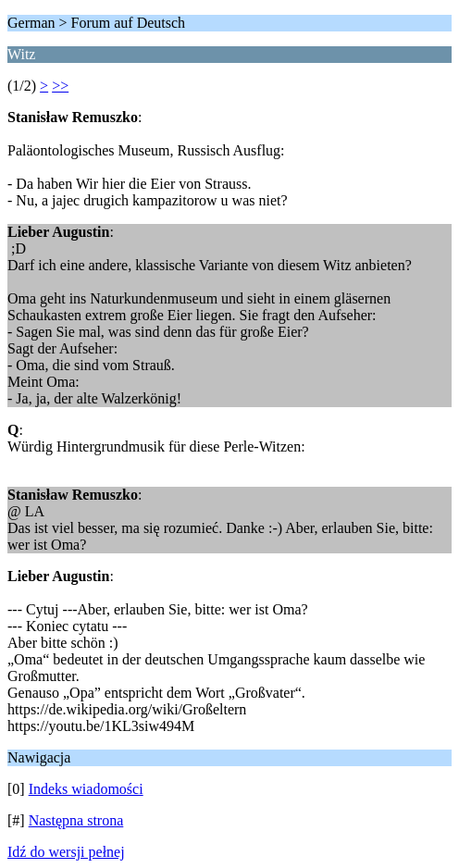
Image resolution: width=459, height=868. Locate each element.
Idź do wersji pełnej (66, 852)
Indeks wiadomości (86, 789)
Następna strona (76, 820)
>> (60, 86)
